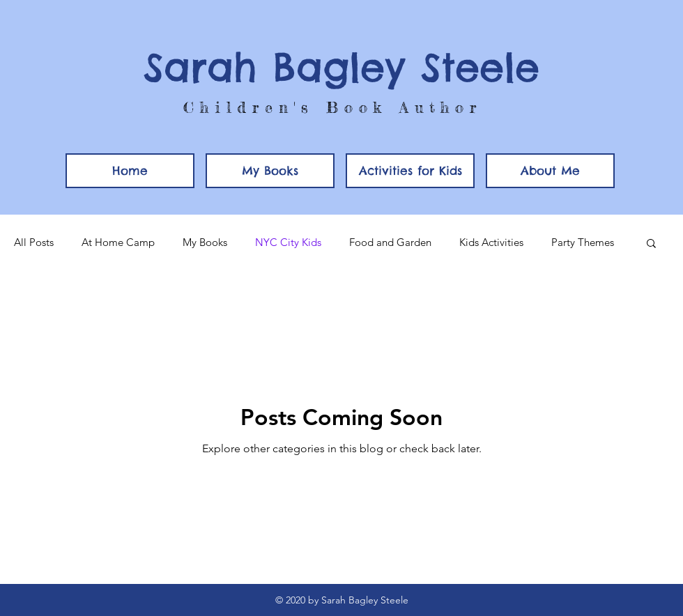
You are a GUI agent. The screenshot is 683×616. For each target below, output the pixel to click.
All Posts (34, 242)
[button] (410, 171)
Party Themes (583, 242)
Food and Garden (390, 242)
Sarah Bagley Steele (341, 67)
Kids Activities (491, 242)
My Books (205, 242)
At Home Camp (118, 242)
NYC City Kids (288, 242)
